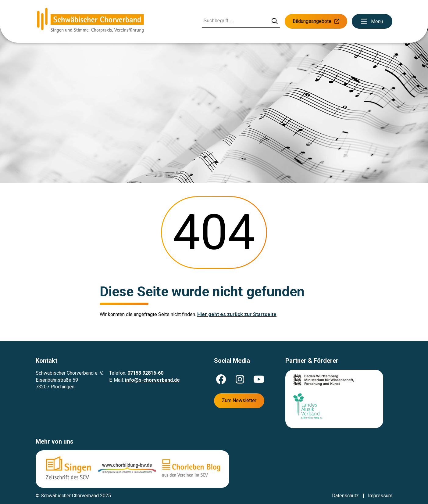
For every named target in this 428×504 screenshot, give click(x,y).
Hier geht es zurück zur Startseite (237, 314)
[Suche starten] (275, 22)
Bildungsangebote (316, 21)
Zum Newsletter (239, 400)
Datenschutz (345, 496)
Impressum (380, 496)
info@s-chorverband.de (152, 380)
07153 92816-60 (145, 373)
